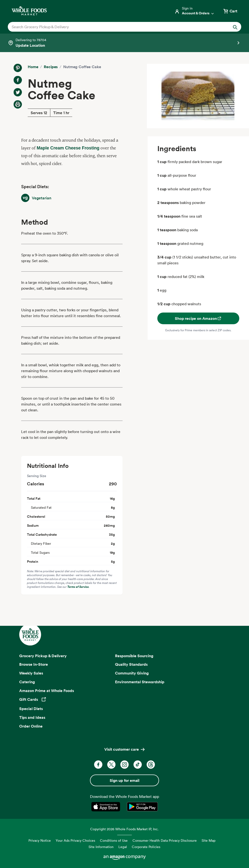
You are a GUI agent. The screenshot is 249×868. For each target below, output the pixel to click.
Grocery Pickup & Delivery (43, 656)
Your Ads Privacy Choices (75, 840)
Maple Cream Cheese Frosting (68, 148)
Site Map (209, 840)
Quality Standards (131, 664)
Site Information (101, 847)
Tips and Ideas (32, 717)
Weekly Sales (31, 673)
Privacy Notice (40, 840)
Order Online (31, 726)
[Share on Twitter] (18, 92)
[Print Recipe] (18, 104)
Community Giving (132, 673)
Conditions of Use (114, 840)
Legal (123, 847)
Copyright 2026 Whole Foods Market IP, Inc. (124, 829)
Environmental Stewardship (140, 682)
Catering (27, 682)
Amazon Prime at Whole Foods (47, 691)
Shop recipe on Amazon (198, 318)
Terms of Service (78, 587)
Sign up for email (124, 780)
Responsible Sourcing (134, 656)
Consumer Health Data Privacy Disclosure (165, 840)
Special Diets (31, 709)
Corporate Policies (146, 847)
